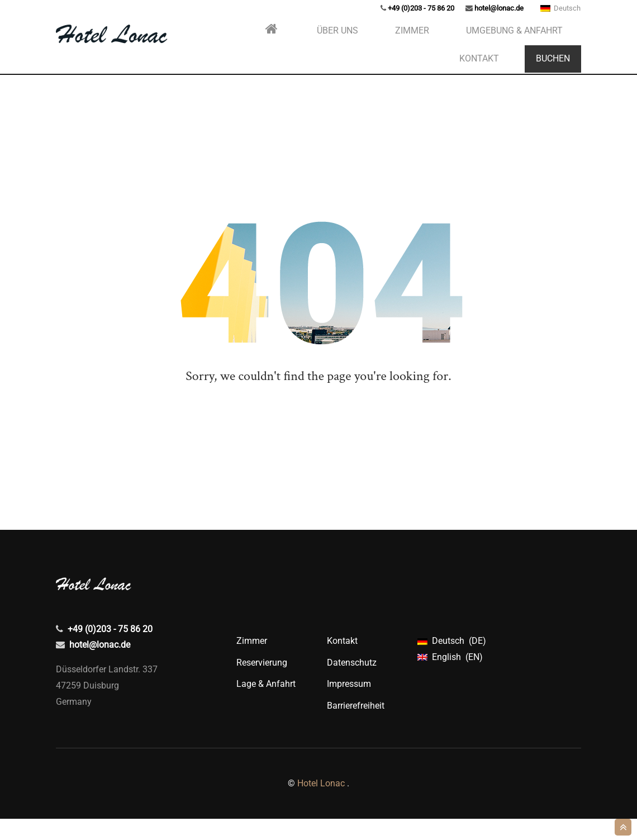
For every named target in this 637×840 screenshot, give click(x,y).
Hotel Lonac (321, 805)
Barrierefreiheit (356, 727)
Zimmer (252, 662)
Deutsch (560, 22)
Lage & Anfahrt (266, 705)
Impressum (349, 705)
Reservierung (262, 684)
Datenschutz (352, 684)
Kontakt (342, 662)
